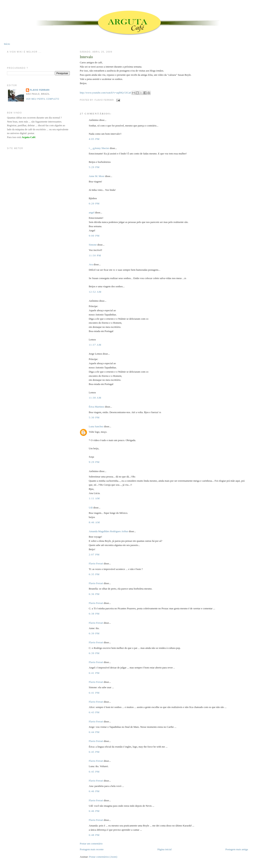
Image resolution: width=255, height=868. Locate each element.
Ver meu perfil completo (43, 99)
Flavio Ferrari (96, 563)
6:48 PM (94, 835)
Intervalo (86, 57)
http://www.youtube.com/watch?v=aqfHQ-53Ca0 (105, 93)
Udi (91, 508)
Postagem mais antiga (237, 849)
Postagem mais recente (92, 849)
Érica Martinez (96, 407)
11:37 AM (95, 345)
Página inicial (164, 849)
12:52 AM (95, 292)
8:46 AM (94, 522)
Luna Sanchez (96, 426)
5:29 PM (94, 167)
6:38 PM (94, 614)
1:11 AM (94, 498)
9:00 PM (94, 236)
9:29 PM (94, 462)
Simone (93, 245)
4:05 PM (94, 139)
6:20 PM (94, 203)
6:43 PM (94, 712)
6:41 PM (94, 673)
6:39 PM (94, 633)
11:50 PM (95, 255)
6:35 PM (94, 574)
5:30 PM (94, 417)
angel (92, 212)
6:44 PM (94, 732)
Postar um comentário (91, 844)
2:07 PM (94, 554)
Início (7, 44)
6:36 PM (94, 594)
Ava (91, 264)
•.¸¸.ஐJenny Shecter (99, 148)
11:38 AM (95, 398)
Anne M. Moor (96, 176)
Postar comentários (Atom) (103, 857)
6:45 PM (94, 752)
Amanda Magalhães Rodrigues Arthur (108, 531)
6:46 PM (94, 791)
